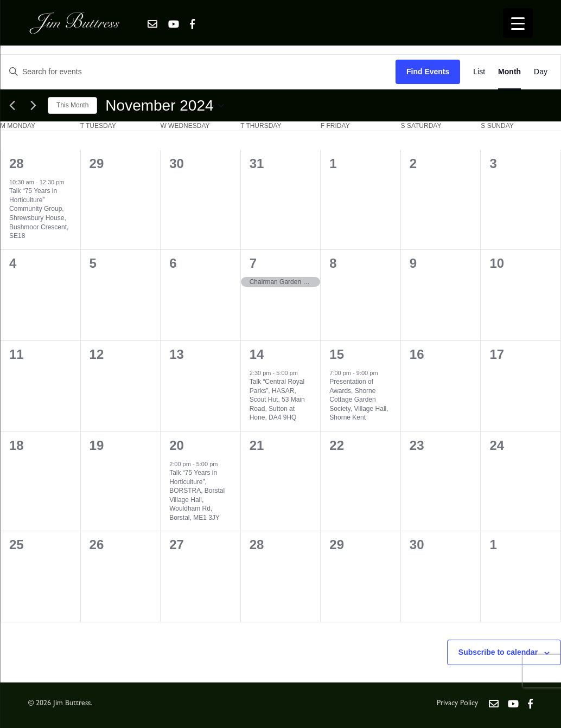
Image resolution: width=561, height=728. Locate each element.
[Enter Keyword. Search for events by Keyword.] (198, 72)
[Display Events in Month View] (509, 72)
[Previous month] (12, 106)
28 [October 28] (17, 163)
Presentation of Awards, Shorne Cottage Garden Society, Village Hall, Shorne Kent (359, 400)
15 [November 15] (337, 354)
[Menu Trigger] (518, 23)
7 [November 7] (253, 263)
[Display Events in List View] (479, 72)
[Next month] (33, 106)
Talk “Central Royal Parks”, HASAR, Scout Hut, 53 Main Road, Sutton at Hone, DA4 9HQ (277, 400)
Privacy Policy (457, 704)
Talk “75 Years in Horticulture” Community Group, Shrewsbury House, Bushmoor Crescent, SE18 (39, 213)
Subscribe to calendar (498, 652)
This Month (72, 105)
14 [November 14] (257, 354)
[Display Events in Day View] (541, 72)
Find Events (428, 72)
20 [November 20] (177, 445)
